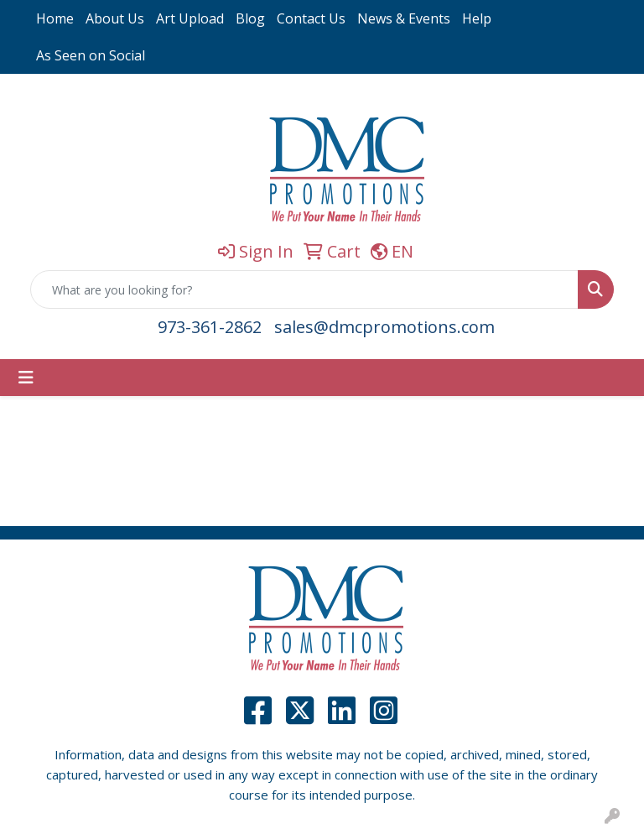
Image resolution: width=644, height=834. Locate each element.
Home (55, 18)
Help (477, 18)
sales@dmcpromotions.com (384, 327)
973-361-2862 (210, 327)
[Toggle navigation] (26, 378)
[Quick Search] (304, 289)
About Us (115, 18)
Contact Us (311, 18)
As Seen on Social (91, 55)
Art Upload (190, 18)
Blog (250, 18)
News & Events (404, 18)
